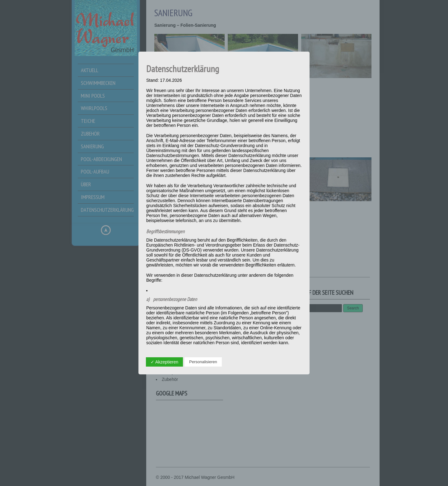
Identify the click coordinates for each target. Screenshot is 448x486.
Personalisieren (203, 362)
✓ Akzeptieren (164, 362)
